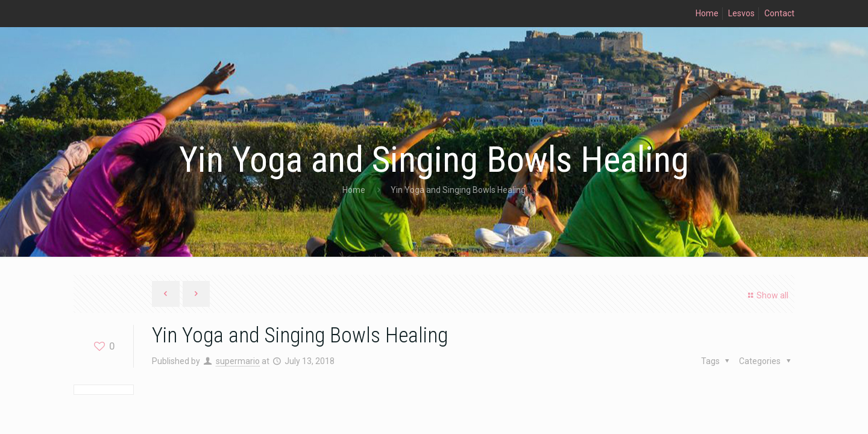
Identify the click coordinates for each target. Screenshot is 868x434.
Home (707, 13)
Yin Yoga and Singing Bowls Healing (458, 190)
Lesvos (741, 13)
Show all (766, 295)
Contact (779, 13)
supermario (238, 361)
